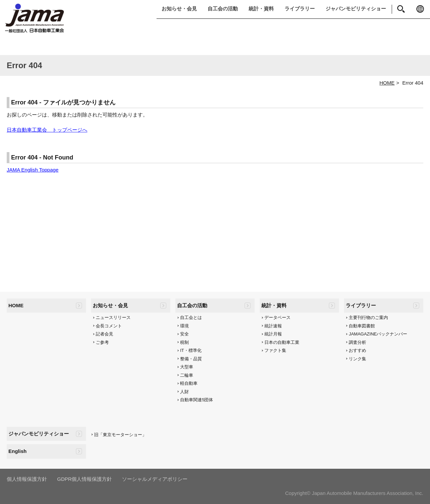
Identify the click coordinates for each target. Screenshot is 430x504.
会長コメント (109, 326)
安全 (184, 334)
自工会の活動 (223, 9)
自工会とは (191, 317)
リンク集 (357, 359)
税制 (184, 342)
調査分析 (357, 342)
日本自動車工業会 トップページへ (47, 130)
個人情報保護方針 (27, 479)
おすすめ (357, 350)
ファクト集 (275, 350)
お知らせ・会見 (179, 9)
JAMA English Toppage (33, 170)
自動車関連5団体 (197, 400)
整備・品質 (191, 359)
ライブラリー (300, 9)
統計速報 (273, 326)
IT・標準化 (191, 350)
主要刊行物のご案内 (368, 317)
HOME (387, 83)
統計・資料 (261, 9)
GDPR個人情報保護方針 (84, 479)
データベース (277, 317)
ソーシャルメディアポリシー (155, 479)
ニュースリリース (113, 317)
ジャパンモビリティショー (356, 9)
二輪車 (187, 375)
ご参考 (102, 342)
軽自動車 (189, 383)
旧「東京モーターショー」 (120, 435)
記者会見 (104, 334)
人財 (184, 392)
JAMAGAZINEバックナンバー (378, 334)
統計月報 (273, 334)
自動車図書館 (362, 326)
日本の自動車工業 (282, 342)
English (17, 451)
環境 (184, 326)
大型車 (187, 367)
